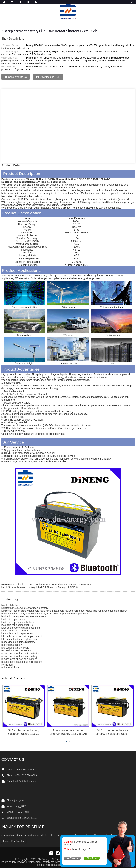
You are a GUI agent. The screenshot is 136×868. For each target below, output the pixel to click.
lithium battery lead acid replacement (22, 636)
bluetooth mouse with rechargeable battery (25, 608)
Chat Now (92, 858)
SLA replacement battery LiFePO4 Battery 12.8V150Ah (68, 732)
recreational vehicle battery (16, 650)
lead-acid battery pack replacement (21, 628)
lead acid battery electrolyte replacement (24, 616)
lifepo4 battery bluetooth (15, 631)
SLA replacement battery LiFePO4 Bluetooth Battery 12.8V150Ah (44, 587)
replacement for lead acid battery (19, 656)
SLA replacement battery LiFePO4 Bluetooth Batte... (112, 732)
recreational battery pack (15, 648)
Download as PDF (50, 77)
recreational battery (12, 645)
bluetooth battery (11, 605)
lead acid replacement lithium (17, 625)
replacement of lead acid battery (19, 659)
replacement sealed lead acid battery (22, 662)
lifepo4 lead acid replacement (18, 633)
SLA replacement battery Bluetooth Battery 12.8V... (24, 732)
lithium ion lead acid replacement (19, 639)
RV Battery (7, 665)
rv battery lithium (11, 667)
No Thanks (72, 858)
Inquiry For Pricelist (14, 841)
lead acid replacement (14, 619)
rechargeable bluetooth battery (18, 642)
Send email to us (17, 77)
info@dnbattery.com (26, 781)
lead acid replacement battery (18, 622)
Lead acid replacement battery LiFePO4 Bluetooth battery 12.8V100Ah (52, 585)
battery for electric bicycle (57, 862)
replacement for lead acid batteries (20, 653)
